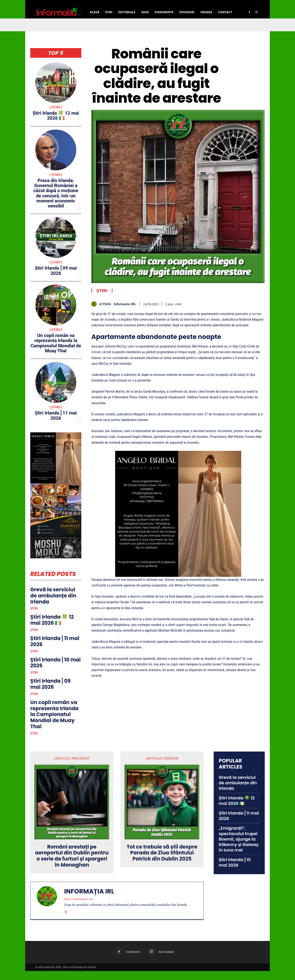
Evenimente (164, 12)
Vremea (206, 12)
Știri (56, 107)
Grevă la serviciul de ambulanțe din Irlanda (53, 605)
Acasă (95, 12)
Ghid (145, 12)
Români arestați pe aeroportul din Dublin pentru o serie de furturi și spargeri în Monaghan (72, 865)
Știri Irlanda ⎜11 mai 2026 (56, 415)
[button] (243, 3)
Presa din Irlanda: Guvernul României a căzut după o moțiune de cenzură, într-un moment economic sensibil (56, 193)
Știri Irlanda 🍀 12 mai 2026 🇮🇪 (56, 116)
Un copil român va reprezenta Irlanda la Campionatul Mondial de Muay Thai (56, 343)
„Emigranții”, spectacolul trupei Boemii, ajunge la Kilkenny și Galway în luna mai (239, 848)
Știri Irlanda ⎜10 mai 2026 (55, 672)
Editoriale (127, 12)
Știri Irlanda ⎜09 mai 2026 (56, 271)
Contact (225, 12)
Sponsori (187, 12)
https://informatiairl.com (79, 908)
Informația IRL (125, 304)
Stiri (109, 12)
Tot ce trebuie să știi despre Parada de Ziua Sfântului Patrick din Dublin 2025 (162, 862)
